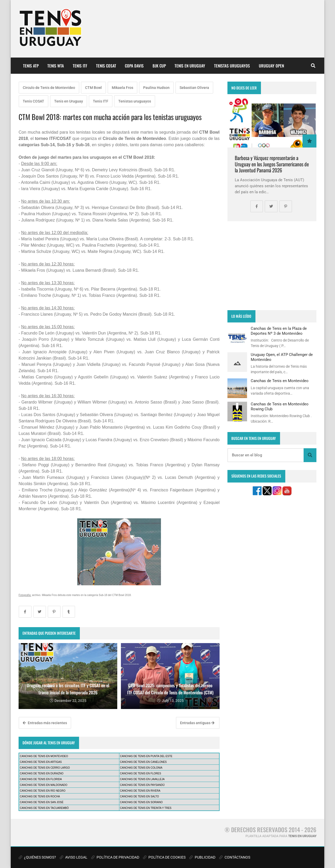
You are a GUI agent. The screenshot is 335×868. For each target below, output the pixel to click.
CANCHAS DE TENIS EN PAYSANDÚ (142, 785)
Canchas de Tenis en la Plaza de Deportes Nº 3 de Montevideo (279, 331)
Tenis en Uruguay (69, 101)
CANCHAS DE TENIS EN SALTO (139, 796)
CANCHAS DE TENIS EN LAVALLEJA (142, 779)
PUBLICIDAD (202, 857)
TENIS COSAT (106, 66)
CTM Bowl (93, 88)
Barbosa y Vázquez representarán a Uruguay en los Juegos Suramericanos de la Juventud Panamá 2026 (272, 164)
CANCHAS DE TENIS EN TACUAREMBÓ (44, 808)
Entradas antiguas (197, 723)
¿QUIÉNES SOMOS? (37, 857)
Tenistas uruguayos (135, 101)
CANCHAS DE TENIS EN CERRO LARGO (45, 768)
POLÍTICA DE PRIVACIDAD (115, 857)
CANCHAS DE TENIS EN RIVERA (140, 791)
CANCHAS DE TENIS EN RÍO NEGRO (43, 791)
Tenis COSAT (33, 101)
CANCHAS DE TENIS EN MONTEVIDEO (44, 756)
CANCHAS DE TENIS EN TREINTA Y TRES (146, 808)
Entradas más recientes (45, 723)
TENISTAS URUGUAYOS (232, 66)
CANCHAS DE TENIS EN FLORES (140, 773)
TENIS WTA (56, 66)
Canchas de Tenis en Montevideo (280, 381)
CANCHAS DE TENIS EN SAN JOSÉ (42, 802)
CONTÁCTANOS (235, 857)
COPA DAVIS (134, 66)
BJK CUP (159, 66)
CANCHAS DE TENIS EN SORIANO (141, 802)
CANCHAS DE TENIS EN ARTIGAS (41, 762)
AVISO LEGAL (74, 857)
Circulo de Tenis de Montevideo (49, 88)
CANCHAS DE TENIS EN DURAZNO (42, 773)
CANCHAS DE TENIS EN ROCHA (40, 796)
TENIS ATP (31, 66)
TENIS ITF (80, 66)
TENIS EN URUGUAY (190, 66)
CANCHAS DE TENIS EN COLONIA (141, 768)
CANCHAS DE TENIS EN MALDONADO (44, 785)
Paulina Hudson (156, 88)
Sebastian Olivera (194, 88)
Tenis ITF (101, 101)
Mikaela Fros (122, 88)
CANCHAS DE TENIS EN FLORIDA (41, 779)
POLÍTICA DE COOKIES (164, 857)
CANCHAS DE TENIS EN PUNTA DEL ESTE (146, 756)
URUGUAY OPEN (271, 66)
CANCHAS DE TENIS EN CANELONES (143, 762)
